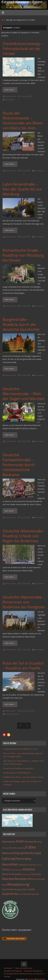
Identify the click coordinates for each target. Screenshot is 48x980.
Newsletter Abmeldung (33, 971)
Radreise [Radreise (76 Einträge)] (8, 879)
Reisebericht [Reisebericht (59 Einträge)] (23, 879)
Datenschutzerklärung (24, 968)
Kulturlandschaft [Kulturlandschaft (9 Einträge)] (17, 870)
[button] (4, 735)
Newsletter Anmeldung (13, 971)
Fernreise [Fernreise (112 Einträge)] (24, 859)
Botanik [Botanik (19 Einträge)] (13, 848)
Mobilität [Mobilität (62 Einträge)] (29, 869)
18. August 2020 (26, 96)
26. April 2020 (25, 171)
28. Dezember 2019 (28, 711)
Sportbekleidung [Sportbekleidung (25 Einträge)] (11, 889)
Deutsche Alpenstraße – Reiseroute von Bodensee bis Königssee (24, 602)
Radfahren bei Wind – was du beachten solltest (23, 777)
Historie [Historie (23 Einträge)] (32, 865)
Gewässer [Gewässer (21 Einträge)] (23, 865)
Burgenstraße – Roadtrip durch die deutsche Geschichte (21, 324)
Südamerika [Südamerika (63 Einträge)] (10, 894)
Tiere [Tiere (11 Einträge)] (20, 894)
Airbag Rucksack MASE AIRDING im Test (20, 749)
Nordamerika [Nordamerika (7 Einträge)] (26, 874)
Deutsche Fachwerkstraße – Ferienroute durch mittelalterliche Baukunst (19, 465)
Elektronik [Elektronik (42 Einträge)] (8, 853)
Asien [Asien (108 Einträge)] (20, 841)
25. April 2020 (25, 306)
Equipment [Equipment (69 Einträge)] (23, 853)
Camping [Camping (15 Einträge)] (21, 848)
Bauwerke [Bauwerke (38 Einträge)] (31, 841)
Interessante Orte (12, 714)
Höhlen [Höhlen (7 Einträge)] (39, 865)
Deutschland (10, 100)
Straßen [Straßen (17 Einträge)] (24, 889)
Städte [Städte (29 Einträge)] (32, 889)
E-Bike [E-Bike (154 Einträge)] (31, 847)
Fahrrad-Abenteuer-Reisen (22, 2)
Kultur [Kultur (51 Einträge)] (6, 869)
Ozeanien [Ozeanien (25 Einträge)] (36, 874)
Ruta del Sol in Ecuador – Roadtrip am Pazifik (23, 666)
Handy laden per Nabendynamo (17, 773)
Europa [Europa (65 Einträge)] (36, 853)
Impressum (8, 968)
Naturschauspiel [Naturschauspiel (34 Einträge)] (12, 874)
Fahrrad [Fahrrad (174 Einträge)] (9, 859)
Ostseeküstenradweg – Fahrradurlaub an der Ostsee (23, 49)
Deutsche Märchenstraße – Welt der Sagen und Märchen (24, 394)
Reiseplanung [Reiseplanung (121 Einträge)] (18, 884)
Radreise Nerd (11, 96)
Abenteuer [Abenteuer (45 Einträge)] (9, 841)
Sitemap (7, 976)
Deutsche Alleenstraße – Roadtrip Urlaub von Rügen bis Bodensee (24, 536)
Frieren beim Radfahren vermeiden (18, 768)
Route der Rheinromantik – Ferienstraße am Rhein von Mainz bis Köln (23, 121)
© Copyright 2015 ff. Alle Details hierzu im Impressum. (24, 974)
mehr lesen (10, 90)
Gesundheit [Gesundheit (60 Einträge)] (10, 864)
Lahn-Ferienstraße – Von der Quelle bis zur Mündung (22, 189)
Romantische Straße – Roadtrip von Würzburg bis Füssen (23, 255)
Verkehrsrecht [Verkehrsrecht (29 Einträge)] (31, 894)
